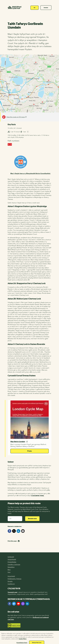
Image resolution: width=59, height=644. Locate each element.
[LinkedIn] (27, 604)
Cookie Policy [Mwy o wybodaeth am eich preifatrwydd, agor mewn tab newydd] (23, 640)
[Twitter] (14, 604)
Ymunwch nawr (13, 592)
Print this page (12, 541)
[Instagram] (23, 604)
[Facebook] (9, 604)
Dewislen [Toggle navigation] (46, 8)
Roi (34, 8)
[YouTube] (18, 604)
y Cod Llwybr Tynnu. (37, 496)
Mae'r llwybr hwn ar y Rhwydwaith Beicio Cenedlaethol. (31, 173)
